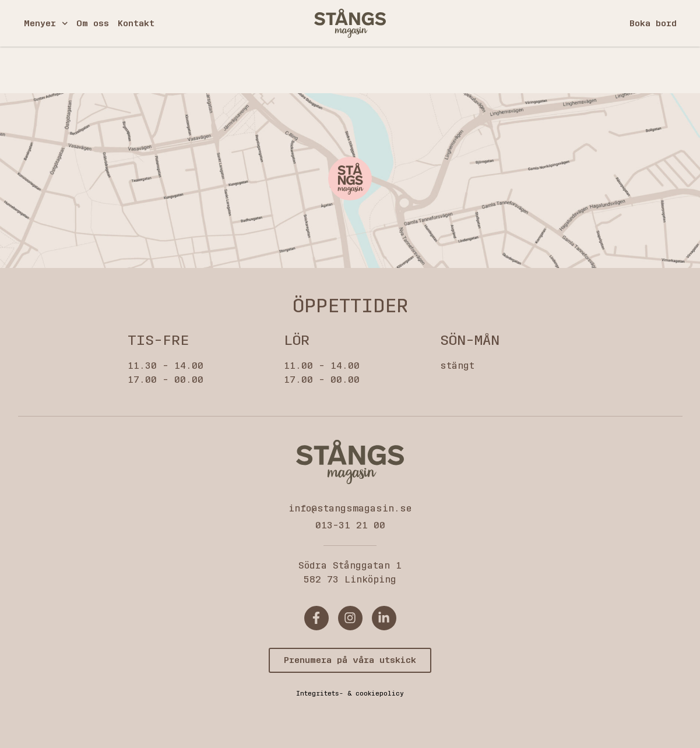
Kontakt (136, 23)
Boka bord (653, 23)
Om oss (93, 23)
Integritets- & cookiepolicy (350, 694)
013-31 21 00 (350, 525)
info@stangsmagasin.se (350, 508)
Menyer (46, 24)
